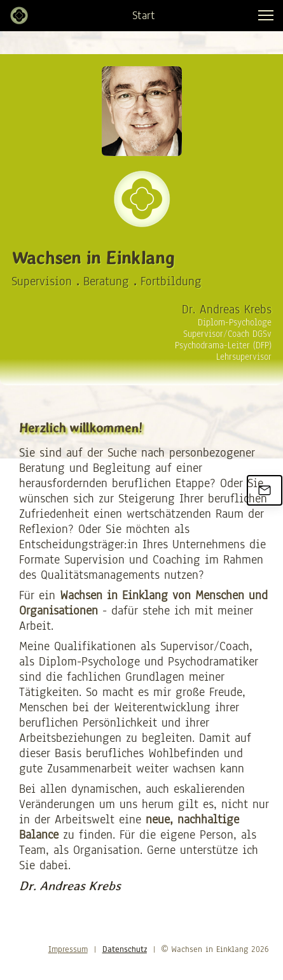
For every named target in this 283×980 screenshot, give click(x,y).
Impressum (68, 949)
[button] (266, 15)
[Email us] (265, 490)
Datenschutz (125, 949)
